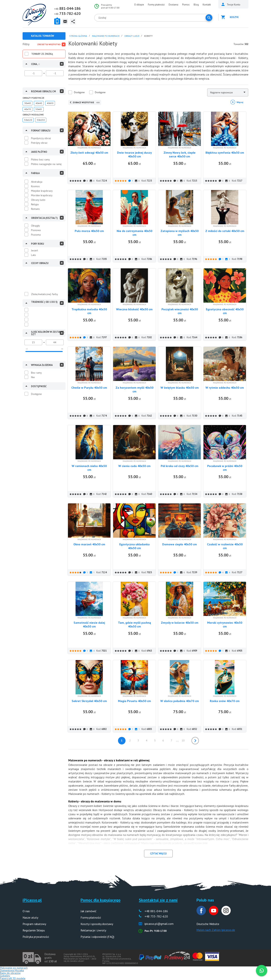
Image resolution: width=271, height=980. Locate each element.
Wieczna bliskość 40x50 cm (134, 309)
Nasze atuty (30, 917)
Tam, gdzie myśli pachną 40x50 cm (134, 624)
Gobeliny (5, 976)
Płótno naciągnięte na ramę (46, 164)
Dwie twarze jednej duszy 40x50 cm (134, 154)
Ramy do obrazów (10, 973)
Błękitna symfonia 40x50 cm (225, 153)
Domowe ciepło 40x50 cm (180, 544)
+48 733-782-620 (156, 916)
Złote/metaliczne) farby (45, 294)
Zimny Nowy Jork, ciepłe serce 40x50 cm (180, 154)
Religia (35, 204)
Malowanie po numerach (14, 968)
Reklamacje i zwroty (93, 930)
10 (183, 740)
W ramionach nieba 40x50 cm (89, 468)
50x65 (39, 109)
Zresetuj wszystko (49, 44)
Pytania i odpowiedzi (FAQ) (97, 937)
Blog (196, 5)
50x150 (41, 120)
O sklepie (139, 5)
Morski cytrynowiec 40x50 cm (225, 624)
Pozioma (36, 235)
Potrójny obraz (39, 143)
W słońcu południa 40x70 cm (180, 701)
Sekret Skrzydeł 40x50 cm (89, 701)
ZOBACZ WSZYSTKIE (86, 102)
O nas (26, 911)
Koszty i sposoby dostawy (97, 924)
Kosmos (35, 186)
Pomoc (186, 5)
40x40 (39, 103)
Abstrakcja (37, 182)
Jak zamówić (88, 911)
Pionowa (36, 230)
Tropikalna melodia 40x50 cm (89, 311)
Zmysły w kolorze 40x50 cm (180, 623)
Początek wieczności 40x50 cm (180, 311)
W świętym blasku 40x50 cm (180, 388)
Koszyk (234, 17)
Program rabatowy (34, 924)
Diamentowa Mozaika (12, 970)
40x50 (50, 103)
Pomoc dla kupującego (100, 900)
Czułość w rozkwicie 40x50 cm (225, 546)
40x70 (27, 109)
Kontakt (207, 5)
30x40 (27, 103)
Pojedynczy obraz (41, 138)
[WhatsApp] (262, 971)
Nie (33, 377)
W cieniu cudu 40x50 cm (134, 466)
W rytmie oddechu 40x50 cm (225, 388)
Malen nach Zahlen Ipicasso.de (216, 930)
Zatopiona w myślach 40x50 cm (180, 233)
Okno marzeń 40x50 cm (89, 544)
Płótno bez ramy (40, 160)
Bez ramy (36, 373)
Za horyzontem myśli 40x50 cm (134, 389)
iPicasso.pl (32, 900)
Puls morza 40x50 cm (89, 231)
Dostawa (173, 5)
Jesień (35, 250)
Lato (33, 255)
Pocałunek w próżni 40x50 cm (225, 468)
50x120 (28, 120)
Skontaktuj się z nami (158, 900)
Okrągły (35, 226)
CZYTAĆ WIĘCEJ (158, 854)
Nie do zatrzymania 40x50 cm (134, 233)
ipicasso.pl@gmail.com (159, 924)
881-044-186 (70, 8)
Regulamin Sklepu (34, 930)
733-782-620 (70, 14)
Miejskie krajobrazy (42, 191)
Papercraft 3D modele (13, 978)
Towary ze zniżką (42, 54)
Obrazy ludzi (38, 200)
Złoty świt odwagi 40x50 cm (89, 153)
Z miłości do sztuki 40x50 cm (225, 231)
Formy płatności (156, 5)
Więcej (240, 102)
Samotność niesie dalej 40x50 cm (89, 624)
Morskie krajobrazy (42, 195)
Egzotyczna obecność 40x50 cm (225, 311)
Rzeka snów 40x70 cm (225, 701)
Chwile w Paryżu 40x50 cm (89, 388)
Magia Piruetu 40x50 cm (134, 701)
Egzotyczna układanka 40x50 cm (134, 546)
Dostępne (36, 394)
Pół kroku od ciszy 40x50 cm (180, 466)
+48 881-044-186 (156, 911)
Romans (35, 209)
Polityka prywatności (36, 937)
